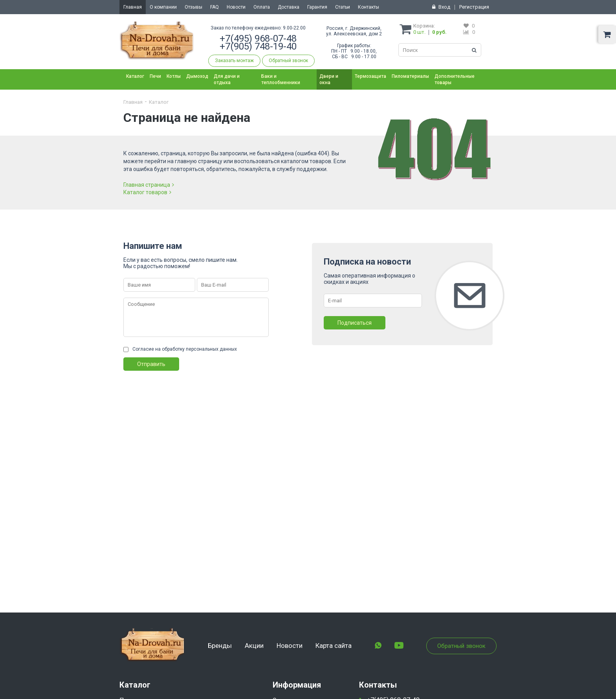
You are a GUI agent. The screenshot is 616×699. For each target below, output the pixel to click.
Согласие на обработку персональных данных (185, 349)
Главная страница (149, 185)
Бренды (220, 646)
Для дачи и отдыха (227, 79)
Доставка (289, 7)
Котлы (174, 76)
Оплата (262, 7)
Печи (155, 76)
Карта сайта (334, 646)
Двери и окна (329, 79)
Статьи (343, 7)
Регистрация (474, 7)
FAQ (214, 7)
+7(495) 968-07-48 (258, 39)
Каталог (135, 76)
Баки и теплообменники (281, 79)
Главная (133, 7)
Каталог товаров (147, 192)
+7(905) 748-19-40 (258, 46)
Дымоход (197, 76)
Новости (236, 7)
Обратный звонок (288, 61)
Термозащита (370, 76)
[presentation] (183, 386)
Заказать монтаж (234, 61)
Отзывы (193, 7)
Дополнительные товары (455, 79)
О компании (163, 7)
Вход (444, 7)
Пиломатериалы (410, 76)
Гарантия (317, 7)
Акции (254, 646)
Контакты (368, 7)
